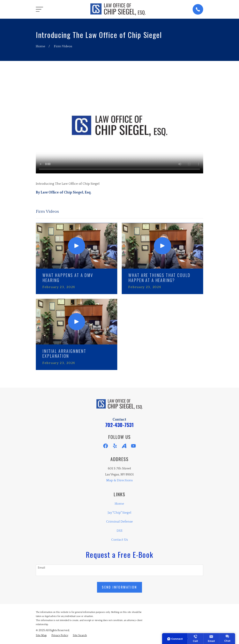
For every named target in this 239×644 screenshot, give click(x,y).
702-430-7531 (119, 425)
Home (119, 504)
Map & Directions (119, 480)
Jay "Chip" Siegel (119, 513)
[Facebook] (106, 446)
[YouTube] (133, 446)
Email (41, 568)
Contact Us (119, 540)
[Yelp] (115, 446)
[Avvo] (124, 446)
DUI (119, 531)
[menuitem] (41, 636)
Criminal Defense (119, 522)
